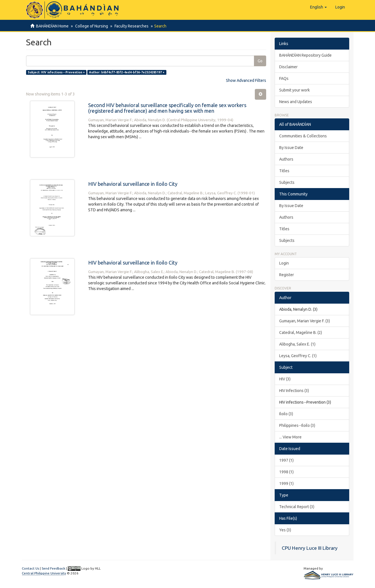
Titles (284, 171)
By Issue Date (291, 148)
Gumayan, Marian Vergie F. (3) (305, 321)
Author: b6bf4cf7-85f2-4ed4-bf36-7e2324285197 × (127, 72)
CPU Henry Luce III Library (310, 548)
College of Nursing (91, 26)
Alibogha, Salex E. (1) (297, 344)
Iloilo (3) (286, 414)
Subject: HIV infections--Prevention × (56, 72)
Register (287, 275)
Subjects (287, 182)
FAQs (284, 78)
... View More (290, 437)
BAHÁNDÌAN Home (52, 26)
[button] (318, 7)
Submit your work (295, 90)
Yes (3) (285, 530)
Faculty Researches (130, 26)
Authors (286, 159)
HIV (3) (285, 379)
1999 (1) (286, 483)
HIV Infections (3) (294, 391)
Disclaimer (288, 67)
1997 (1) (286, 460)
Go (260, 61)
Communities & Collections (303, 136)
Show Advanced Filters (246, 80)
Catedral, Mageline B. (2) (301, 333)
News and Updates (296, 102)
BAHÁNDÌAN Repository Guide (305, 55)
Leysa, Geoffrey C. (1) (298, 356)
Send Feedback (53, 568)
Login (284, 263)
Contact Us (30, 568)
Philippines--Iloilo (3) (297, 425)
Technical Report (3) (297, 507)
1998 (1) (286, 472)
